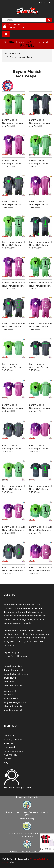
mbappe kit (9, 682)
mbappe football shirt (14, 685)
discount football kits (14, 670)
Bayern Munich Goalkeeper (22, 57)
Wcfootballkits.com (13, 54)
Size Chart (9, 743)
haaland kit (9, 695)
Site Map (8, 759)
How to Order (10, 747)
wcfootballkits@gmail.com (19, 788)
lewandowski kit (11, 678)
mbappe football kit (13, 706)
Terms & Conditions (13, 751)
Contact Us (9, 736)
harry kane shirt (11, 699)
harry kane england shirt (15, 702)
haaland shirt (10, 691)
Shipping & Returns (13, 740)
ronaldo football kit (13, 710)
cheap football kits (13, 666)
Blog (6, 763)
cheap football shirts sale (16, 674)
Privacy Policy (10, 755)
